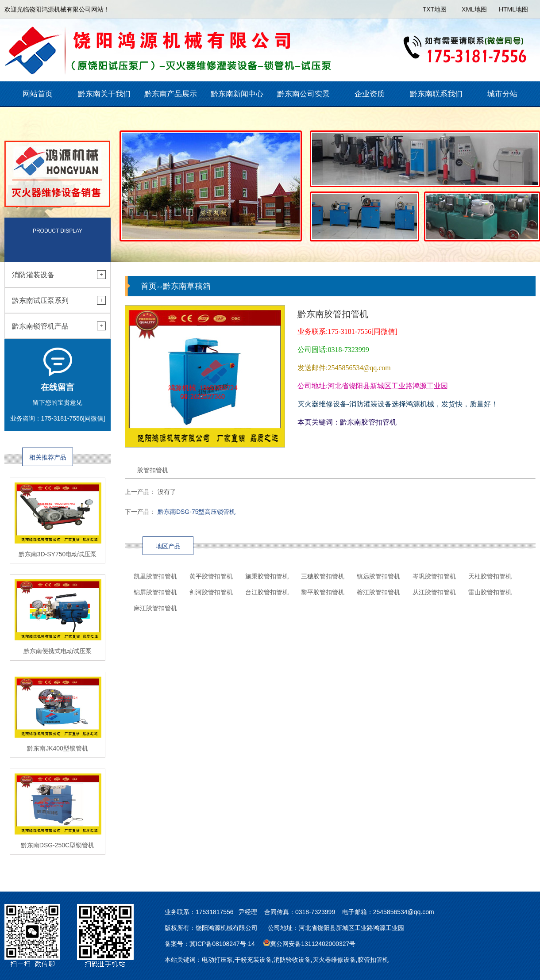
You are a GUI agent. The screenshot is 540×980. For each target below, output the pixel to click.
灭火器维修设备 (334, 960)
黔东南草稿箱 (187, 286)
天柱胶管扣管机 (490, 576)
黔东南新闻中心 (237, 94)
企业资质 (370, 94)
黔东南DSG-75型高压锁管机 (197, 512)
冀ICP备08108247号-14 (222, 944)
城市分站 (502, 94)
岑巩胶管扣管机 (434, 576)
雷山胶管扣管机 (490, 592)
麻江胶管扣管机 (155, 608)
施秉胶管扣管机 (267, 576)
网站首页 (38, 94)
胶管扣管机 (373, 960)
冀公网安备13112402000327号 (313, 944)
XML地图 (474, 9)
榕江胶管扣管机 (378, 592)
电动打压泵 (217, 960)
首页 (149, 286)
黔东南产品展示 (171, 94)
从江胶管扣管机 (434, 592)
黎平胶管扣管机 (323, 592)
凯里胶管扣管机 (155, 576)
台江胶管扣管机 (267, 592)
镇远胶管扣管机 (378, 576)
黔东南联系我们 (436, 94)
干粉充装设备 (253, 960)
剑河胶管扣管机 (211, 592)
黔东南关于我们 (104, 94)
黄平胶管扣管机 (211, 576)
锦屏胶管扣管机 (155, 592)
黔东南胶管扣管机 (368, 422)
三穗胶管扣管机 (323, 576)
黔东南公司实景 (303, 94)
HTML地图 (513, 9)
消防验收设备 (292, 960)
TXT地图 (435, 9)
